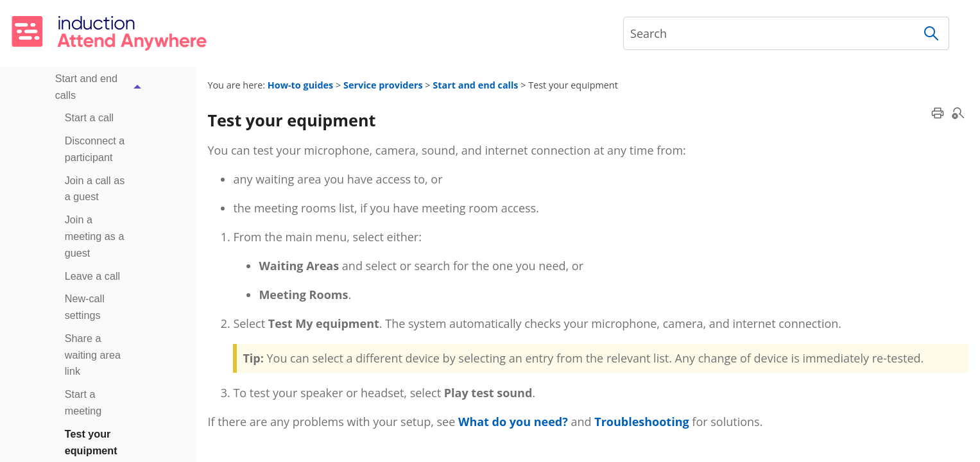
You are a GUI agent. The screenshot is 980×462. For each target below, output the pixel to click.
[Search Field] (786, 33)
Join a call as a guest (95, 189)
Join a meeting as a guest (95, 236)
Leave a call (92, 276)
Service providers (383, 85)
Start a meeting (83, 402)
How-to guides (301, 85)
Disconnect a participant (95, 149)
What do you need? (513, 422)
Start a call (89, 117)
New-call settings (85, 307)
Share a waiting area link (93, 355)
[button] (931, 33)
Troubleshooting (641, 422)
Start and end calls (102, 87)
